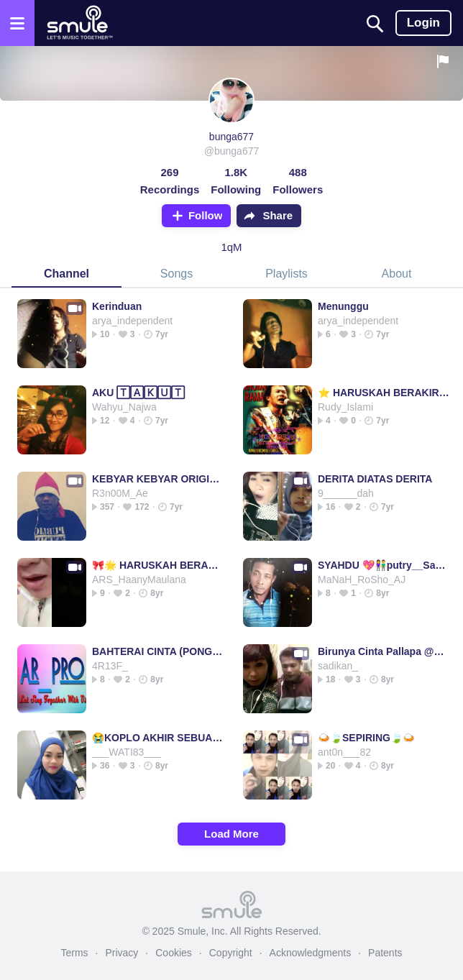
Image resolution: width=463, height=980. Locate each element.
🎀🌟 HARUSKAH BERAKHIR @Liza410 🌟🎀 (158, 565)
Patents (385, 953)
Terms (74, 953)
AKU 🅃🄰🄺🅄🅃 (138, 393)
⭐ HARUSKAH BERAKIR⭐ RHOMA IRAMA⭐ (384, 393)
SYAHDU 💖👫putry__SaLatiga (384, 565)
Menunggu (343, 306)
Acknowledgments (311, 953)
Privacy (122, 953)
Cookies (174, 953)
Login (423, 23)
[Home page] (79, 23)
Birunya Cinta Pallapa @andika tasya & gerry (384, 651)
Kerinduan (117, 306)
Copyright (231, 953)
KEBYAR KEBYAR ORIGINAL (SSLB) (158, 479)
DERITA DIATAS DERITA (375, 479)
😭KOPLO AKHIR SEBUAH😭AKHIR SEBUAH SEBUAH (158, 738)
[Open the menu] (17, 23)
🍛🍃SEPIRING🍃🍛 (366, 738)
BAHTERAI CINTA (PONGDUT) (158, 651)
